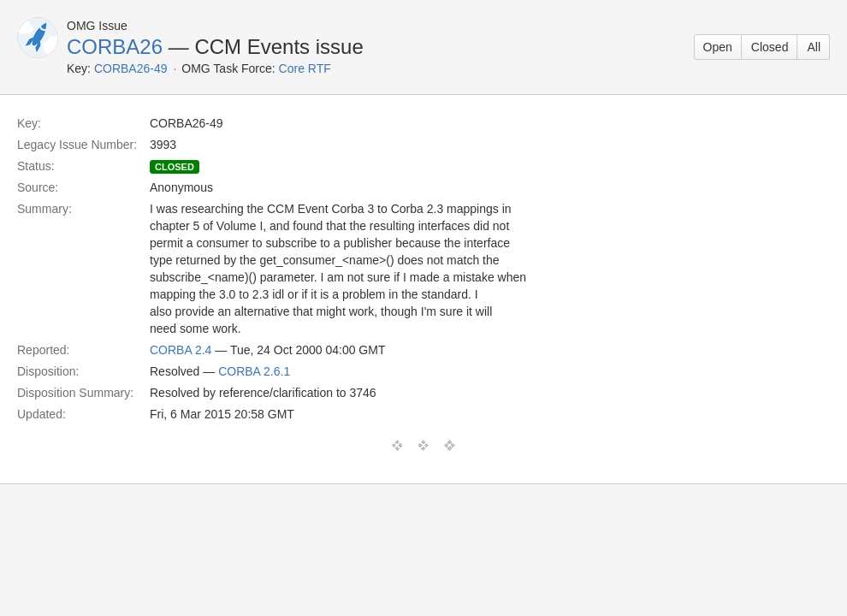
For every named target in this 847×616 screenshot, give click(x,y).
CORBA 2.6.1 (254, 371)
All (814, 47)
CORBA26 (115, 47)
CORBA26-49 (131, 68)
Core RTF (305, 68)
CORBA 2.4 (181, 350)
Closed (770, 47)
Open (718, 47)
